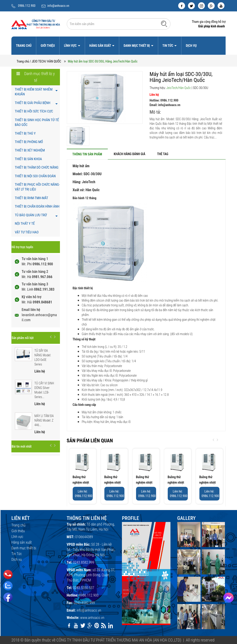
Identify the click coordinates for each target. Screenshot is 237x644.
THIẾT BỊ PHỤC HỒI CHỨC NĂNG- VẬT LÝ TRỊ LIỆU (37, 187)
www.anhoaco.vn (92, 618)
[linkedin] (111, 626)
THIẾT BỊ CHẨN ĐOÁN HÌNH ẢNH (37, 206)
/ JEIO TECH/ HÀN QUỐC (46, 61)
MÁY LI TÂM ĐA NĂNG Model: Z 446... (44, 420)
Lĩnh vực (71, 46)
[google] (211, 6)
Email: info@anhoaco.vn (165, 105)
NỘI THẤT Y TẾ (25, 224)
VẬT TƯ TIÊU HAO (27, 232)
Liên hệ (154, 95)
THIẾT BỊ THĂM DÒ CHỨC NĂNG (37, 167)
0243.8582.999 (84, 562)
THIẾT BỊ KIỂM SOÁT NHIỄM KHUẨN (34, 92)
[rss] (103, 626)
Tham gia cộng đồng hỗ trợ (209, 22)
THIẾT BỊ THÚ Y (25, 133)
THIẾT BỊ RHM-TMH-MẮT (31, 198)
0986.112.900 (27, 6)
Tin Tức (168, 46)
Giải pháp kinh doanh (211, 26)
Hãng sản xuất (100, 46)
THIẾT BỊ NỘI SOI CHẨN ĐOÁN (35, 176)
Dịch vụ (191, 46)
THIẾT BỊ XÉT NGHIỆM (30, 150)
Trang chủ (24, 46)
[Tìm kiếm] (164, 24)
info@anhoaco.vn (58, 6)
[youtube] (221, 6)
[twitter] (191, 6)
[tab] (87, 154)
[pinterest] (97, 626)
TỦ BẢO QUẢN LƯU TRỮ (31, 215)
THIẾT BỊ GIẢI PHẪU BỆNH (33, 103)
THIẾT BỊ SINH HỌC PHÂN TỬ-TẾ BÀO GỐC (37, 122)
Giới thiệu (48, 46)
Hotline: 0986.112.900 (164, 100)
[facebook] (182, 6)
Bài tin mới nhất (22, 446)
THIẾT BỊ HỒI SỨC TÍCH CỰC (34, 111)
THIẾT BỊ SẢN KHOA (28, 159)
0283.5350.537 (84, 588)
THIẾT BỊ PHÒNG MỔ (29, 142)
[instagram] (201, 6)
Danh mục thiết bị (137, 46)
